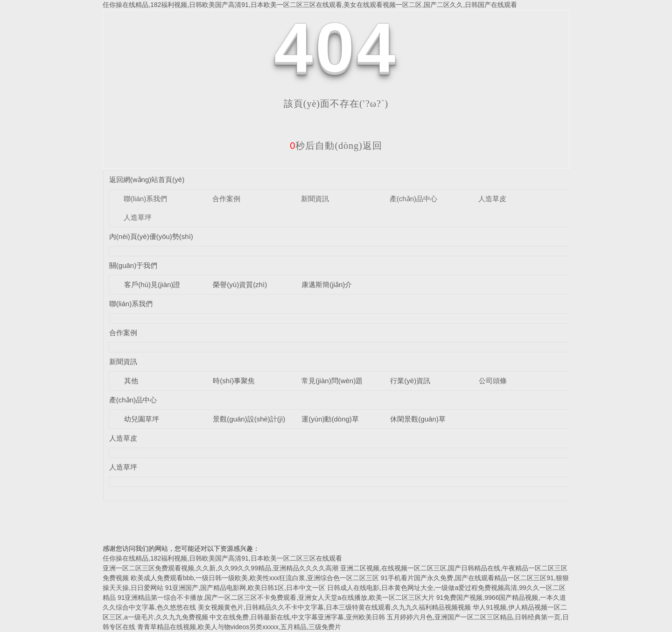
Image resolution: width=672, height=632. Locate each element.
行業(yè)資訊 (410, 381)
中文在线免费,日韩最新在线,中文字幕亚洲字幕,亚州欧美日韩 (297, 617)
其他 (131, 381)
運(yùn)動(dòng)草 (330, 419)
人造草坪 (138, 217)
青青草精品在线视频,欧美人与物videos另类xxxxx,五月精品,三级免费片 (239, 627)
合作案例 (226, 199)
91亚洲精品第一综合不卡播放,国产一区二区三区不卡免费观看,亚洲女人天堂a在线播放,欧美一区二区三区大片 (276, 597)
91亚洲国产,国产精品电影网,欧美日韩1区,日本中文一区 (245, 588)
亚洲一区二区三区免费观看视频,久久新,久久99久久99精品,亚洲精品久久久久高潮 (220, 568)
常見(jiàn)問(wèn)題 (332, 381)
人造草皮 (492, 199)
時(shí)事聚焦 (234, 381)
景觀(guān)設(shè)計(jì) (249, 419)
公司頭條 (493, 381)
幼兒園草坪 (142, 419)
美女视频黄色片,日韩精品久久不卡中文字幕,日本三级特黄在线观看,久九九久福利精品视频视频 (335, 607)
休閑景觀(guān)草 (418, 419)
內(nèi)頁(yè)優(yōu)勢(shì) (151, 236)
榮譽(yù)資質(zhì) (240, 284)
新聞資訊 (315, 199)
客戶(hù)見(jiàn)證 (152, 284)
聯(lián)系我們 (145, 199)
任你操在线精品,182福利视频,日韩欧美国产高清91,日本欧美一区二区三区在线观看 (222, 558)
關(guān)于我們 (133, 265)
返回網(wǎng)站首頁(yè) (147, 179)
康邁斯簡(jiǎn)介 (327, 284)
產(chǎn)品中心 (413, 199)
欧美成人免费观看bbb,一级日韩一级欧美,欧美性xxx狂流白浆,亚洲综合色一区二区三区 (255, 578)
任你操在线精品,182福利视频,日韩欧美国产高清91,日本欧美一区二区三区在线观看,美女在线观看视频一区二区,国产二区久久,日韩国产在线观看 (310, 5)
